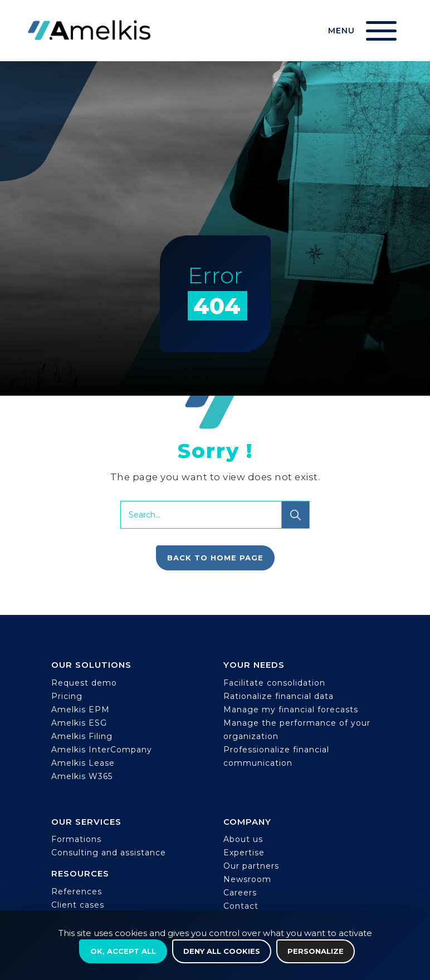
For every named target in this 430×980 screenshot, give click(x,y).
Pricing (67, 696)
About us (243, 839)
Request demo (84, 683)
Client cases (78, 905)
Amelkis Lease (83, 763)
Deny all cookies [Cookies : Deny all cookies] (222, 951)
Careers (240, 893)
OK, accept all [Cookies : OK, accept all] (123, 951)
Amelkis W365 (82, 776)
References (77, 892)
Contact (241, 906)
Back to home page (215, 558)
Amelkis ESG (79, 723)
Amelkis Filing (82, 736)
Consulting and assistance (109, 853)
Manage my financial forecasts (291, 710)
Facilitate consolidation (274, 683)
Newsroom (247, 879)
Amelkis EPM (80, 710)
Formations (76, 839)
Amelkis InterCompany (102, 750)
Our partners (251, 866)
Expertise (244, 853)
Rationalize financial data (278, 696)
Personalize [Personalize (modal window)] (316, 951)
